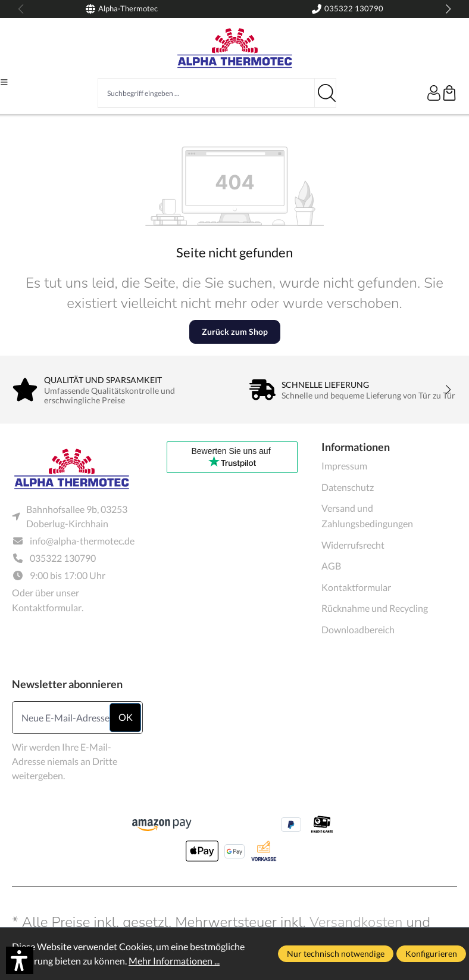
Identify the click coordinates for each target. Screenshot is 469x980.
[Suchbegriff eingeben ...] (206, 93)
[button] (20, 960)
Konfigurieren (431, 953)
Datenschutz (348, 487)
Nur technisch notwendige (336, 953)
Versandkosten (356, 922)
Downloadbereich (358, 629)
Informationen (356, 447)
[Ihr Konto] (434, 93)
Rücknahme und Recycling (375, 608)
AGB (331, 566)
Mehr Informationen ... (174, 961)
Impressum (344, 466)
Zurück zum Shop (235, 332)
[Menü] (4, 82)
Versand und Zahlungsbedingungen (367, 516)
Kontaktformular (47, 607)
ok (126, 717)
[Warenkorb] (449, 93)
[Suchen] (326, 93)
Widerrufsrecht (353, 545)
